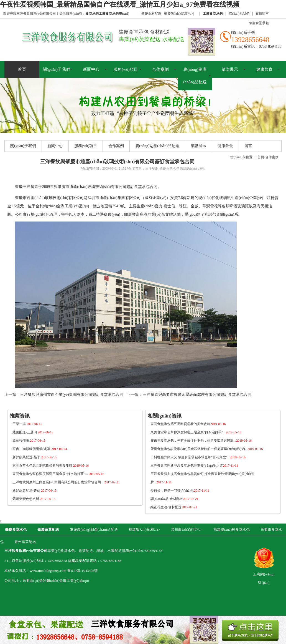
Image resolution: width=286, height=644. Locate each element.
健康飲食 (264, 69)
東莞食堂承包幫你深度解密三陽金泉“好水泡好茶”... (58, 474)
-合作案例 (271, 157)
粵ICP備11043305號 (82, 571)
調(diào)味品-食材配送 (174, 499)
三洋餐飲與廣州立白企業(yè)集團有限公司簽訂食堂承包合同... (66, 482)
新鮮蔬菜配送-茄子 (35, 457)
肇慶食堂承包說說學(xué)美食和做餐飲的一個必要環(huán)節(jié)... (207, 449)
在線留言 (262, 14)
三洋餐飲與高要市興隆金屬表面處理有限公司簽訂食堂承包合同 (197, 395)
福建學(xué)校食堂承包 (232, 529)
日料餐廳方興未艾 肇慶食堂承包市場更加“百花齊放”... (198, 457)
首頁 (22, 69)
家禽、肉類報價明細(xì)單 (40, 449)
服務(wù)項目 (126, 69)
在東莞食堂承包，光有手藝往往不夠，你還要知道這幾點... (201, 441)
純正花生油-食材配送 (174, 507)
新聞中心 (91, 69)
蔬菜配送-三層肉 (33, 432)
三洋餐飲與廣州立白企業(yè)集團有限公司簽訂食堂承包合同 (72, 395)
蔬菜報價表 (29, 441)
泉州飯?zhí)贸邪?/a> (187, 529)
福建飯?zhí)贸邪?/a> (145, 529)
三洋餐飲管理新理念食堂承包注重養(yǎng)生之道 (194, 466)
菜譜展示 (230, 69)
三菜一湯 (27, 424)
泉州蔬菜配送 (25, 542)
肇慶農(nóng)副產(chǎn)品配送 (94, 529)
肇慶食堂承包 (259, 23)
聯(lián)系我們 (239, 14)
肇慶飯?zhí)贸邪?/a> (179, 14)
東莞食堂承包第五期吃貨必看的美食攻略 (51, 466)
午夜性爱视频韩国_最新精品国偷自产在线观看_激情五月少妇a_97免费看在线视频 (120, 4)
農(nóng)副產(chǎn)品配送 (195, 76)
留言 (248, 146)
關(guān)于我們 (56, 69)
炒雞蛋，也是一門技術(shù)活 (180, 490)
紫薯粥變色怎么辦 (34, 499)
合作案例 (160, 69)
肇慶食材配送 (151, 14)
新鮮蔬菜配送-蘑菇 (35, 490)
